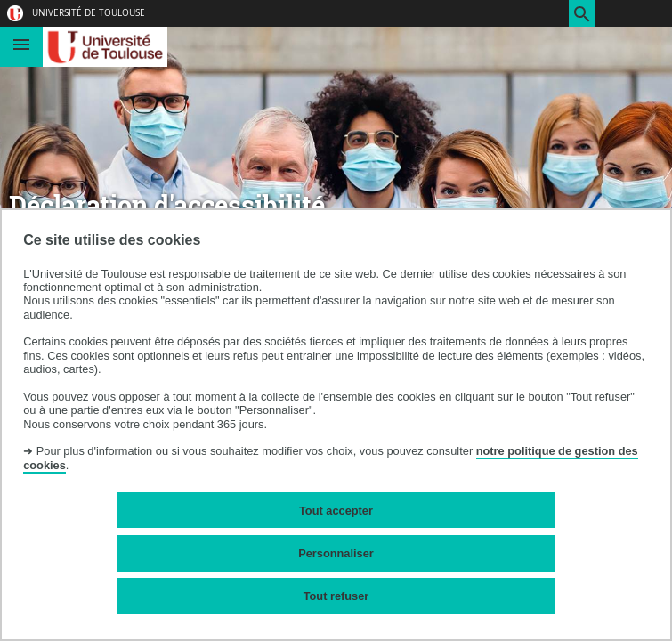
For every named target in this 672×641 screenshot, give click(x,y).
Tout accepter (336, 511)
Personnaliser (336, 553)
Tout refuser (336, 596)
